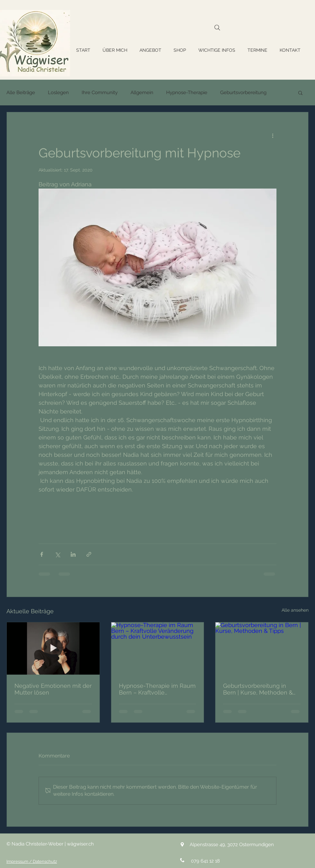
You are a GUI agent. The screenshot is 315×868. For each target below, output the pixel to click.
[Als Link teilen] (89, 554)
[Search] (217, 27)
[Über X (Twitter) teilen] (57, 554)
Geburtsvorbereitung (243, 93)
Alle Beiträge (21, 93)
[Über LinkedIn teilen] (73, 554)
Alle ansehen (295, 610)
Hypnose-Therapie (187, 93)
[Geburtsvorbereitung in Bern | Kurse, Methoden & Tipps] (262, 648)
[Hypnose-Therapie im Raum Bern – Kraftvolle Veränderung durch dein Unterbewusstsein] (158, 648)
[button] (300, 93)
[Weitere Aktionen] (273, 135)
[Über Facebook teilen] (42, 554)
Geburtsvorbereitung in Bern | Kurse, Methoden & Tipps (258, 689)
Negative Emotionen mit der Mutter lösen (53, 689)
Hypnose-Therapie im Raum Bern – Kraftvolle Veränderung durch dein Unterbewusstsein (157, 689)
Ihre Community (100, 93)
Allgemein (142, 93)
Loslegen (58, 93)
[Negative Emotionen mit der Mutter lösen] (53, 648)
